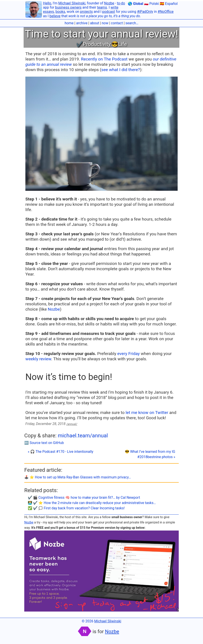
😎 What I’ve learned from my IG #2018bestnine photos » (150, 454)
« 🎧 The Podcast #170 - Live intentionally (61, 452)
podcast (109, 12)
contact (117, 23)
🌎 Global (135, 4)
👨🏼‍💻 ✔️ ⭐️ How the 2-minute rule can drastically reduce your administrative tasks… (92, 503)
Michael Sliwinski (72, 3)
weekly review (38, 359)
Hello (47, 3)
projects (86, 12)
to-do (121, 3)
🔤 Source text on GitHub (44, 443)
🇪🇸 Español (169, 4)
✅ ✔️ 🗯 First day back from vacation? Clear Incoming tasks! (76, 508)
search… (132, 23)
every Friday (129, 354)
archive (82, 23)
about (95, 23)
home (69, 23)
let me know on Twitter (147, 413)
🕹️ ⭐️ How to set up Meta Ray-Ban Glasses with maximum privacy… (78, 477)
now (105, 23)
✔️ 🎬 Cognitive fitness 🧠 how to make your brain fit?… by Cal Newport (84, 498)
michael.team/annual (83, 436)
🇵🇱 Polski (151, 4)
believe (55, 16)
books (60, 12)
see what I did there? (121, 70)
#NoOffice (166, 12)
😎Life (119, 44)
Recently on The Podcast (104, 59)
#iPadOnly (145, 12)
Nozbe (109, 3)
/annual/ (72, 424)
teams (102, 7)
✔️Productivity (93, 44)
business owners (68, 7)
